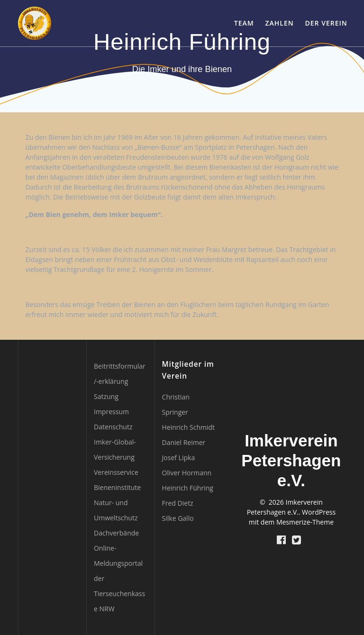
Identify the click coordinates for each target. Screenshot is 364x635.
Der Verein (326, 23)
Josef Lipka (179, 458)
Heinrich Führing (188, 488)
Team (244, 23)
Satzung (106, 396)
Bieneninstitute (117, 487)
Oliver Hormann (187, 473)
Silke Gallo (178, 518)
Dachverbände (116, 533)
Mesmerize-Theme (305, 522)
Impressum (111, 412)
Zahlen (280, 23)
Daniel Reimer (184, 442)
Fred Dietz (178, 503)
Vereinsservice (116, 472)
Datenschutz (113, 427)
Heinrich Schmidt (189, 427)
